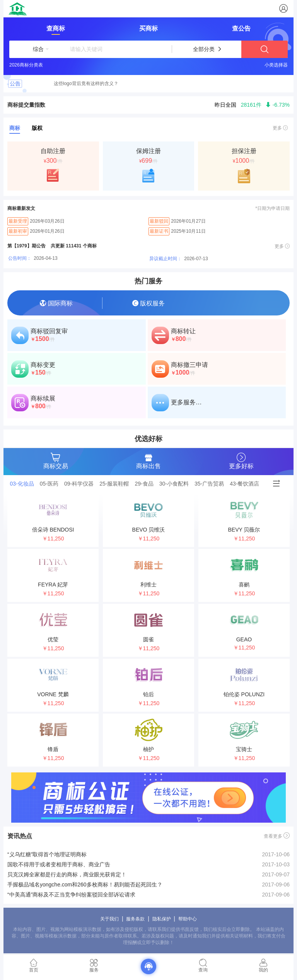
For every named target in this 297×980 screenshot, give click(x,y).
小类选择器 (276, 65)
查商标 (56, 28)
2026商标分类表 (26, 65)
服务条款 (135, 919)
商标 (15, 128)
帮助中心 (188, 919)
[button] (38, 49)
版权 (37, 128)
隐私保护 (162, 919)
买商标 (148, 28)
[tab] (24, 484)
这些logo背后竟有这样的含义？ (86, 84)
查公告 (241, 28)
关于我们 (109, 919)
